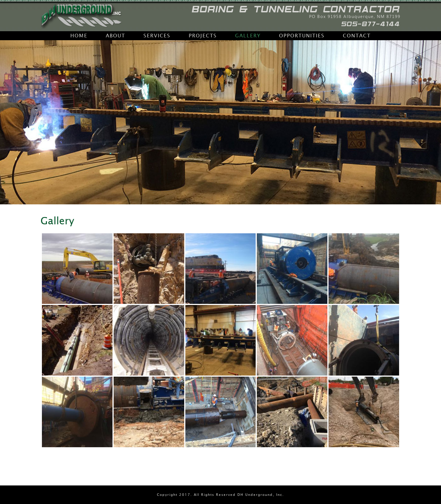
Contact (357, 36)
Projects (203, 36)
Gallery (248, 36)
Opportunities (302, 36)
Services (157, 36)
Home (79, 36)
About (115, 36)
